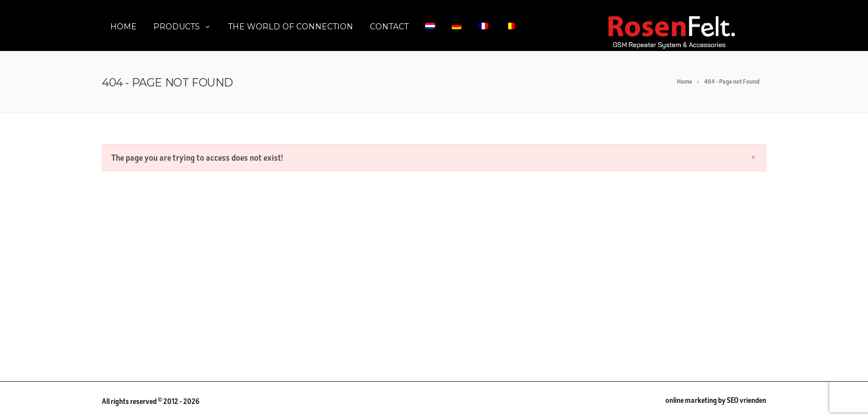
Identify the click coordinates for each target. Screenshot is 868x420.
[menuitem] (430, 25)
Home (123, 27)
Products (182, 27)
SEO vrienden (746, 400)
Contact (389, 27)
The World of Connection (291, 27)
